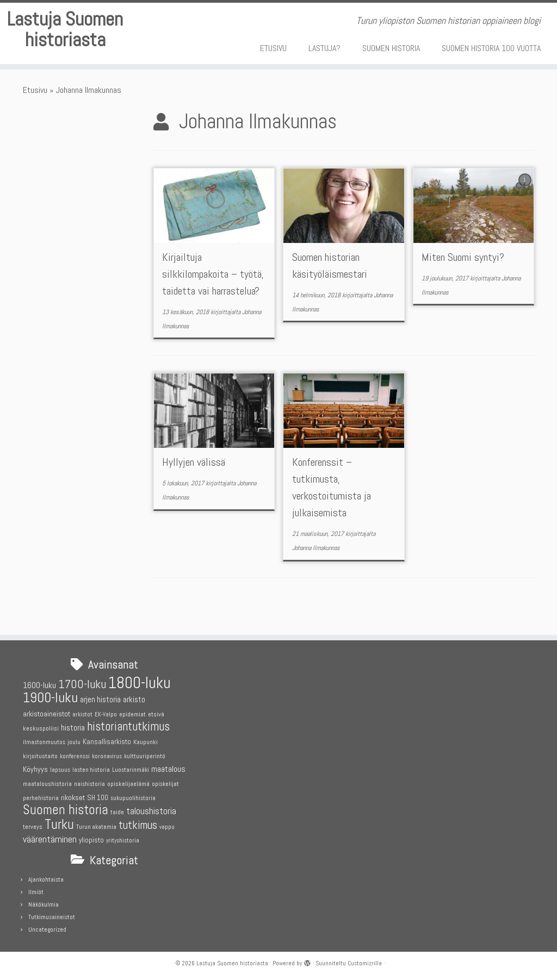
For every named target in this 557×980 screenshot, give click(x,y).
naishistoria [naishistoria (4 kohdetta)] (89, 784)
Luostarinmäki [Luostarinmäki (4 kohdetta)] (131, 770)
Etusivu (35, 119)
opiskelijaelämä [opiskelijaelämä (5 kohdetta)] (128, 784)
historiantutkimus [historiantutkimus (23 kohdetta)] (128, 726)
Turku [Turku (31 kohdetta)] (59, 824)
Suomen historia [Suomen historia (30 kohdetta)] (66, 810)
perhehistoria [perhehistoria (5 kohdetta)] (41, 798)
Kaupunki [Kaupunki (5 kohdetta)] (146, 742)
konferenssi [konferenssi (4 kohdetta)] (75, 756)
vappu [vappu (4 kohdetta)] (167, 827)
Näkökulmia (44, 904)
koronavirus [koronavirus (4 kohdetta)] (107, 756)
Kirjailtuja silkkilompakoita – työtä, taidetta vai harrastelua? (213, 303)
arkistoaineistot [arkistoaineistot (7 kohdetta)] (47, 714)
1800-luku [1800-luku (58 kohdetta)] (140, 683)
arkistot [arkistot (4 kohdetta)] (82, 714)
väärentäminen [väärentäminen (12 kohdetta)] (50, 840)
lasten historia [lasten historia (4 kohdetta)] (91, 770)
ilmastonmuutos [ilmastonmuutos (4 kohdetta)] (44, 742)
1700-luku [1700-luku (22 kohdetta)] (82, 684)
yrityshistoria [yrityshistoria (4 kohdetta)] (123, 841)
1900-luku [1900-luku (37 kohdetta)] (50, 698)
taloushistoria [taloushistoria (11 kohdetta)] (151, 811)
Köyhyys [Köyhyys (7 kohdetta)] (35, 770)
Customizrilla (365, 963)
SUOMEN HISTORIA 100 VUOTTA (491, 48)
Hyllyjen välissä (194, 491)
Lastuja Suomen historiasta (65, 48)
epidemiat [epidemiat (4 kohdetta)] (132, 714)
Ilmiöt (36, 892)
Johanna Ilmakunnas (316, 577)
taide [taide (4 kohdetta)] (117, 812)
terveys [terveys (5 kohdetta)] (33, 827)
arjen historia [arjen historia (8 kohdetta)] (100, 700)
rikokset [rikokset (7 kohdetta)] (73, 797)
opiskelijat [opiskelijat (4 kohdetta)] (165, 784)
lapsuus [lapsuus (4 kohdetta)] (60, 770)
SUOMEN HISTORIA (391, 48)
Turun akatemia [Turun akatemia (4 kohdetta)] (96, 827)
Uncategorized (47, 929)
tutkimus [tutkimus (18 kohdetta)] (138, 825)
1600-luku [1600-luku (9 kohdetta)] (39, 685)
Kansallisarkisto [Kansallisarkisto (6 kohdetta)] (107, 742)
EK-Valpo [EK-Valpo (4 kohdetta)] (106, 714)
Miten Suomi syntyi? (463, 286)
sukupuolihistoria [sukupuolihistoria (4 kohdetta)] (133, 798)
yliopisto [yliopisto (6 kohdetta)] (91, 841)
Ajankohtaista (46, 879)
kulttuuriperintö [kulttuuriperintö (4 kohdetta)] (145, 756)
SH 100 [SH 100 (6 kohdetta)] (98, 798)
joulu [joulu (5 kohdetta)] (74, 742)
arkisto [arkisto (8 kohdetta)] (134, 700)
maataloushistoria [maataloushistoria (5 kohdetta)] (47, 784)
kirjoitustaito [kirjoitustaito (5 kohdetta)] (40, 756)
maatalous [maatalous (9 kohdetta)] (168, 769)
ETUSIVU (273, 48)
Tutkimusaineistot (52, 917)
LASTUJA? (324, 48)
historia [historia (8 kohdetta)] (73, 728)
